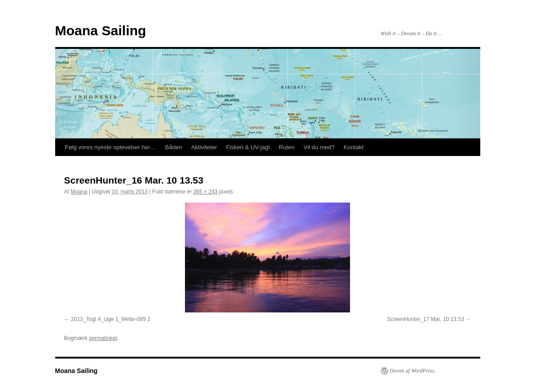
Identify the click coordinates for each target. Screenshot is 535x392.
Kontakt (354, 147)
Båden (174, 147)
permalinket (103, 338)
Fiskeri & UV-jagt (248, 147)
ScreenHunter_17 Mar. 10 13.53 (425, 319)
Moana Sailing (101, 31)
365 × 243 (205, 192)
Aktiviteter (204, 147)
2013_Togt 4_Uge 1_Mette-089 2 (111, 319)
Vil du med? (319, 147)
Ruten (287, 147)
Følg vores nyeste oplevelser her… (111, 147)
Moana (79, 192)
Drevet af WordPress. (413, 371)
